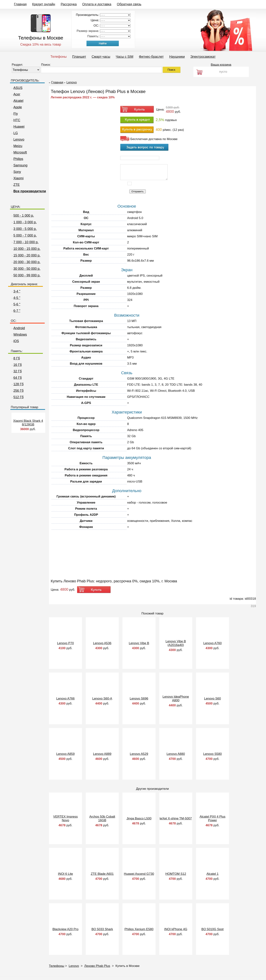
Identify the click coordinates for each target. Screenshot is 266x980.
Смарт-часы (101, 57)
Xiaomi (17, 178)
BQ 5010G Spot (212, 929)
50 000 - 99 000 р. (27, 275)
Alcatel (17, 101)
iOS (15, 341)
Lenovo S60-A (102, 699)
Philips (17, 159)
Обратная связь (129, 4)
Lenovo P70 (65, 643)
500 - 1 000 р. (24, 216)
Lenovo (18, 139)
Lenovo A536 (102, 643)
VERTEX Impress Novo (65, 818)
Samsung (19, 165)
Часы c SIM (125, 57)
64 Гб (16, 378)
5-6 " (16, 304)
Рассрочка (69, 4)
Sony (16, 172)
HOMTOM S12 (176, 874)
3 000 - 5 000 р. (25, 229)
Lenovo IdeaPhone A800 (176, 699)
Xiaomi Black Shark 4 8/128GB (28, 423)
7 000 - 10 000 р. (26, 242)
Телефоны (59, 57)
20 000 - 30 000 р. (27, 262)
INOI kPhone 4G (176, 929)
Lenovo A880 (176, 754)
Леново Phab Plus (97, 966)
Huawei (18, 127)
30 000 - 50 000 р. (27, 269)
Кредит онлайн (44, 4)
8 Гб (15, 358)
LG (14, 133)
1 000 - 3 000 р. (25, 222)
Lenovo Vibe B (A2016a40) (176, 643)
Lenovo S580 (212, 754)
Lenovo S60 (213, 699)
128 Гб (17, 384)
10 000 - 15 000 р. (27, 249)
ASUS (17, 88)
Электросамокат (203, 57)
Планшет (79, 57)
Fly (14, 114)
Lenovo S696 (139, 699)
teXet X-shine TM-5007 (176, 818)
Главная (20, 4)
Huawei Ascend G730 (139, 874)
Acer (16, 94)
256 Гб (17, 391)
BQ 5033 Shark (102, 929)
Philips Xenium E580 (139, 929)
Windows (19, 335)
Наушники (177, 57)
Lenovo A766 (65, 699)
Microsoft (19, 152)
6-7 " (16, 311)
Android (18, 328)
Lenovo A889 (102, 754)
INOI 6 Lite (65, 874)
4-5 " (16, 298)
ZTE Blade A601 (102, 874)
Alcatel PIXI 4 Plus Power (212, 818)
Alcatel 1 (213, 874)
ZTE (15, 185)
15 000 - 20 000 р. (27, 255)
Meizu (17, 146)
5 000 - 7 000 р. (25, 235)
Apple (16, 107)
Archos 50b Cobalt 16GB (102, 818)
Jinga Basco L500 (139, 818)
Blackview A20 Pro (65, 929)
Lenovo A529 (139, 754)
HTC (16, 120)
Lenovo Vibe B (139, 643)
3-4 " (16, 291)
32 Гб (16, 371)
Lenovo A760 (213, 643)
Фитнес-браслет (151, 57)
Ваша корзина (221, 65)
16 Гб (16, 365)
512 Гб (17, 397)
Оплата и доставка (97, 4)
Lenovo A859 (65, 754)
